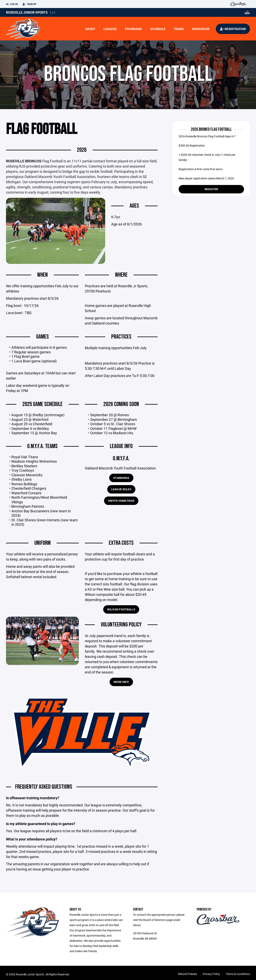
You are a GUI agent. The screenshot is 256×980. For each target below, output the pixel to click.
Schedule (158, 29)
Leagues (110, 29)
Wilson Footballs (121, 610)
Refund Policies (187, 974)
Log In (12, 4)
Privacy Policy (211, 974)
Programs (133, 29)
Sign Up (29, 4)
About (90, 29)
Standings (121, 478)
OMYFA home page (121, 501)
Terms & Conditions (238, 974)
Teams (179, 29)
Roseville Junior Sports (27, 12)
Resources (201, 29)
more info (121, 682)
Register (211, 189)
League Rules (121, 490)
